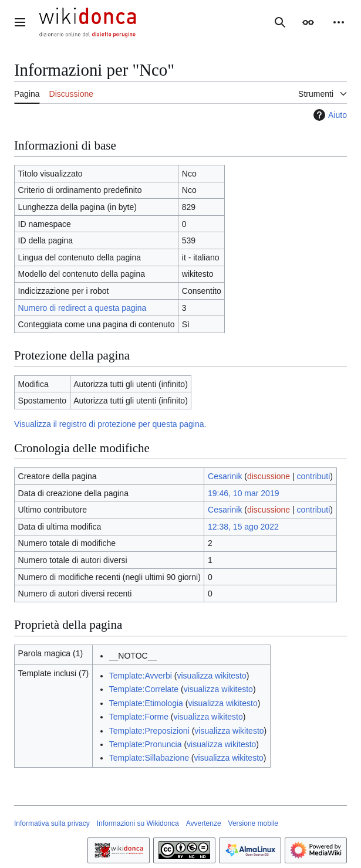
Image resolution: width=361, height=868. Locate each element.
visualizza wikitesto (211, 676)
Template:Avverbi (141, 676)
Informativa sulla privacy (52, 823)
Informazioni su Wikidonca (138, 823)
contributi (314, 476)
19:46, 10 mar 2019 (243, 493)
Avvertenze (204, 823)
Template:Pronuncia (146, 744)
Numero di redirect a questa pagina (82, 308)
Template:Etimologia (146, 703)
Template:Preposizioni (149, 731)
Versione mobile (253, 823)
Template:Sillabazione (149, 758)
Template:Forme (139, 717)
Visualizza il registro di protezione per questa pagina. (110, 424)
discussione (269, 476)
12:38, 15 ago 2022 (243, 527)
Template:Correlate (144, 689)
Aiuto (329, 115)
